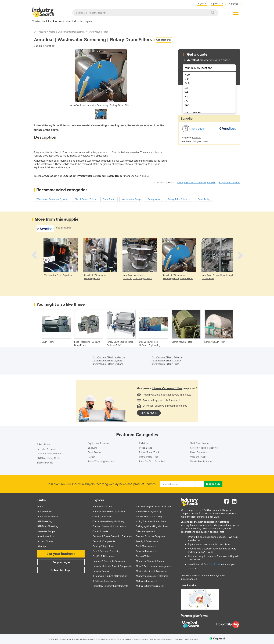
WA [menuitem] (187, 92)
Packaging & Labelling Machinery (152, 526)
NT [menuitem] (186, 97)
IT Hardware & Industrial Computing (110, 576)
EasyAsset (214, 564)
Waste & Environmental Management (67, 32)
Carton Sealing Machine (49, 454)
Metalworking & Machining (149, 517)
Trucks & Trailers (143, 556)
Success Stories (45, 541)
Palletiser (144, 443)
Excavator (93, 448)
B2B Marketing (45, 521)
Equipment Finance (98, 443)
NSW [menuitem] (188, 75)
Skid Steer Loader (200, 443)
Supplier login (61, 562)
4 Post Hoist (43, 444)
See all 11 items (64, 228)
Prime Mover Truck (149, 452)
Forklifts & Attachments (104, 556)
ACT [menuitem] (187, 101)
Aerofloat (50, 46)
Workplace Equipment (146, 581)
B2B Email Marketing (48, 526)
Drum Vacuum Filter (98, 32)
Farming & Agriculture (103, 546)
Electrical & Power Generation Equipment (112, 536)
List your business (61, 554)
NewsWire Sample (46, 531)
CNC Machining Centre (49, 458)
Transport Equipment (146, 551)
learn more (149, 413)
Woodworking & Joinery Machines (152, 576)
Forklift (92, 457)
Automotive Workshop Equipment (109, 511)
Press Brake (146, 448)
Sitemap (42, 546)
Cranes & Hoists (100, 531)
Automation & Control (103, 507)
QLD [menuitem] (187, 84)
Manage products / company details (196, 183)
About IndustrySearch (48, 517)
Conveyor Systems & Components (109, 526)
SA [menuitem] (186, 88)
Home (40, 507)
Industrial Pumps (101, 571)
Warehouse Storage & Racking (150, 561)
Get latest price (164, 40)
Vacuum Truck (198, 457)
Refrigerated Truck (149, 457)
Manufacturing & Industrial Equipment (154, 507)
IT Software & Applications (105, 581)
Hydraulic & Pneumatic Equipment (109, 561)
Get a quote (198, 129)
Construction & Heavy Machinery (108, 521)
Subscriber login (61, 570)
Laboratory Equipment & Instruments (110, 586)
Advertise (234, 4)
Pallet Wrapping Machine (101, 461)
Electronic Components (104, 541)
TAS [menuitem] (187, 105)
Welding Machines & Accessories (152, 571)
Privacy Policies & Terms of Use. (109, 639)
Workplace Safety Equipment (150, 586)
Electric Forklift (45, 463)
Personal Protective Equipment (151, 536)
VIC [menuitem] (187, 79)
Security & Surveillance (147, 541)
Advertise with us (46, 536)
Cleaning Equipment (102, 517)
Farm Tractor (95, 452)
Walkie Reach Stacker (202, 461)
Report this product (230, 183)
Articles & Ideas (45, 511)
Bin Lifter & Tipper (46, 449)
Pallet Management (145, 531)
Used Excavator (199, 452)
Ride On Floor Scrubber (152, 461)
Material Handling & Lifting (149, 511)
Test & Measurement (146, 546)
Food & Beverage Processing (106, 551)
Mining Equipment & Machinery (151, 521)
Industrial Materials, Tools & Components (112, 566)
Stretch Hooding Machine (204, 448)
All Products (40, 32)
